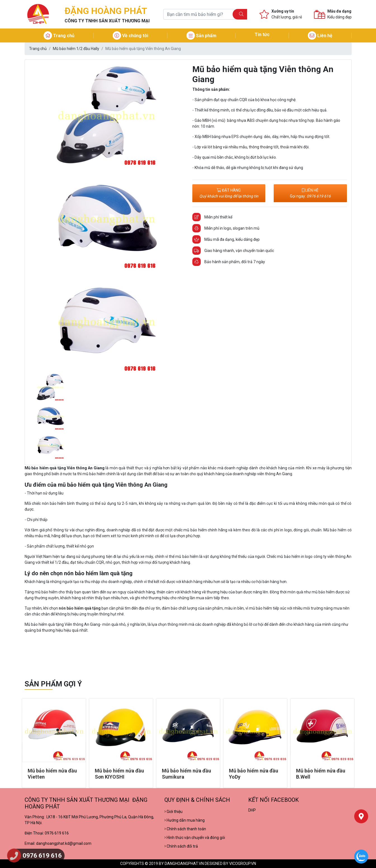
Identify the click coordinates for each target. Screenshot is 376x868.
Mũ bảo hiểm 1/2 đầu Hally (76, 49)
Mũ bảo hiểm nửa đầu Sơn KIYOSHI (119, 774)
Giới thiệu (173, 812)
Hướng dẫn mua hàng (185, 820)
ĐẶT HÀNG (229, 193)
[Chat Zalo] (361, 857)
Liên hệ (320, 36)
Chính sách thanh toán (185, 829)
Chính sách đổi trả (181, 846)
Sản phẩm (201, 36)
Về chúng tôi (130, 36)
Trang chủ (59, 36)
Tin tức (262, 35)
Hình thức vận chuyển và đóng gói (195, 838)
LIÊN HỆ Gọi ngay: (310, 193)
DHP (252, 810)
